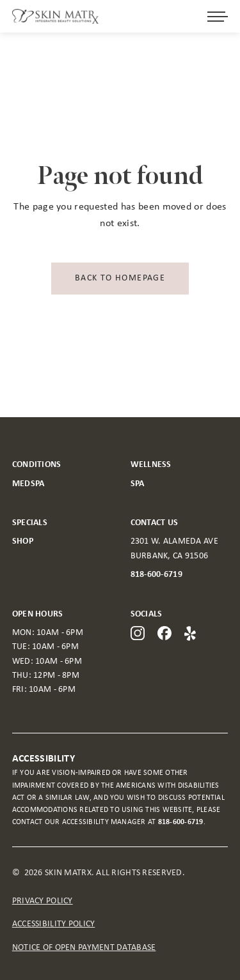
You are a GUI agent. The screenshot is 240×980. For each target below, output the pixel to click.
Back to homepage (120, 278)
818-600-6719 (156, 575)
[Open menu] (218, 17)
